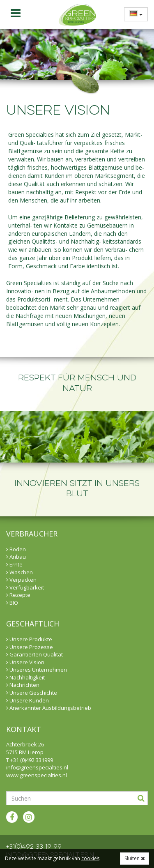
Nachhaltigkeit (25, 677)
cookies (90, 858)
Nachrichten (23, 685)
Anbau (16, 557)
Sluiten (134, 858)
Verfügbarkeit (25, 587)
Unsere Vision (25, 662)
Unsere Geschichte (32, 693)
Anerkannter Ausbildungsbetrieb (49, 708)
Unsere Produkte (29, 639)
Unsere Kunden (28, 700)
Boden (16, 549)
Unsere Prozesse (30, 647)
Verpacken (21, 580)
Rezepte (18, 595)
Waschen (20, 572)
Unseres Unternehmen (37, 670)
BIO (12, 603)
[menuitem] (133, 14)
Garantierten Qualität (34, 654)
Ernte (14, 564)
